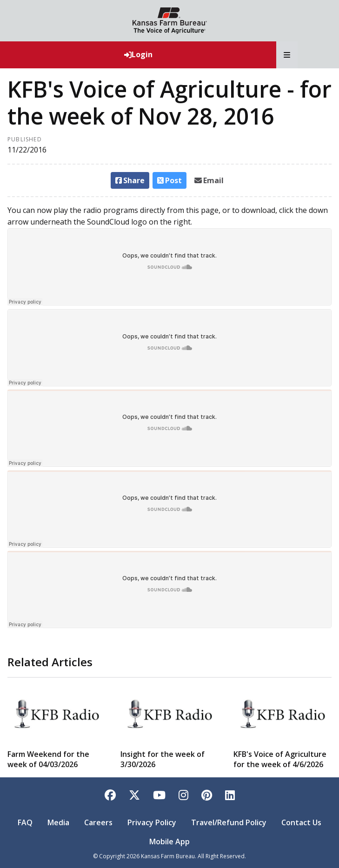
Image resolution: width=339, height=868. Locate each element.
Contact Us (301, 822)
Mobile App (169, 841)
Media (58, 822)
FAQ (25, 822)
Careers (98, 822)
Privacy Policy (152, 822)
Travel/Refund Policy (229, 822)
